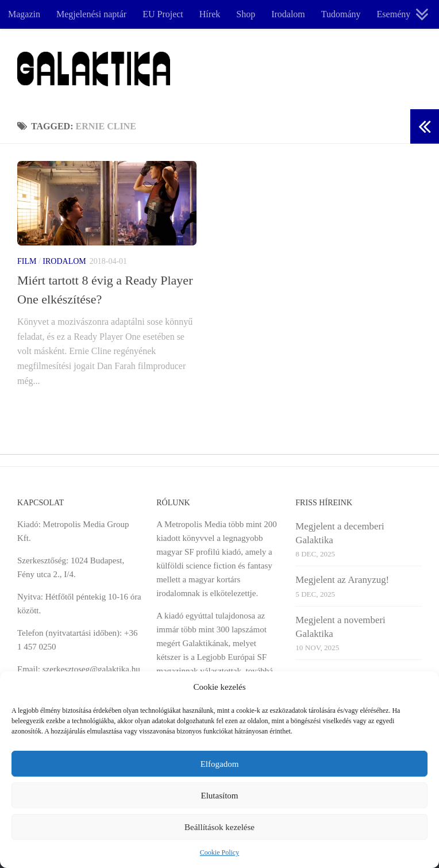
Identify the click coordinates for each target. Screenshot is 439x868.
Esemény (394, 14)
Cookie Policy (219, 852)
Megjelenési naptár (91, 14)
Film (27, 261)
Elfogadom (220, 764)
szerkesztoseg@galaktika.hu (91, 669)
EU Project (163, 14)
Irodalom (288, 14)
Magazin (24, 14)
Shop (246, 14)
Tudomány (341, 14)
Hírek (210, 14)
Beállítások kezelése (219, 827)
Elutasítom (220, 796)
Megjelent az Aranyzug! (342, 580)
